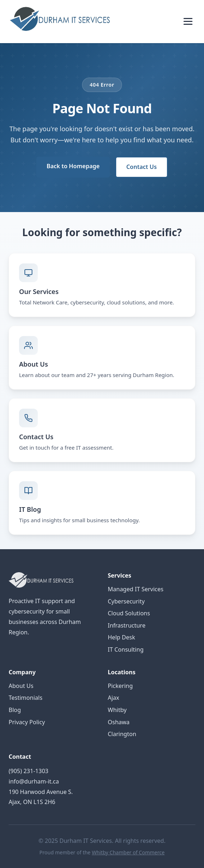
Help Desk (122, 637)
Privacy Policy (27, 722)
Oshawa (119, 722)
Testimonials (26, 698)
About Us (21, 686)
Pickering (121, 686)
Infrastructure (127, 625)
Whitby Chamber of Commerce (128, 852)
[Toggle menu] (188, 21)
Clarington (122, 734)
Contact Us (142, 167)
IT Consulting (126, 649)
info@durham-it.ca (34, 781)
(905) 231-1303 (28, 771)
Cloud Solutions (129, 613)
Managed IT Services (136, 589)
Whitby (117, 710)
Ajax (114, 698)
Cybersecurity (126, 601)
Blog (15, 710)
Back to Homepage (73, 166)
